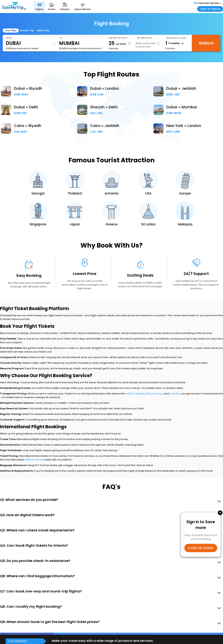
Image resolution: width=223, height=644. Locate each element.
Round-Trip (27, 30)
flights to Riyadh (34, 460)
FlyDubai (139, 394)
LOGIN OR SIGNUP (201, 548)
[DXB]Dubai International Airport (22, 48)
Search (206, 43)
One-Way (11, 30)
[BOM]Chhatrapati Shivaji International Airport (81, 48)
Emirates (175, 394)
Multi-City (43, 30)
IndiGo (129, 394)
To (61, 38)
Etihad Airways (154, 394)
